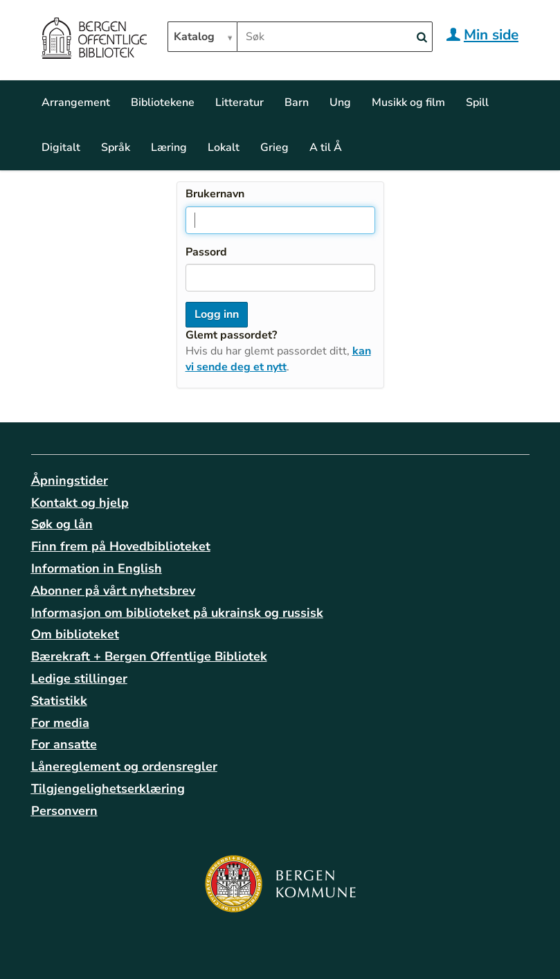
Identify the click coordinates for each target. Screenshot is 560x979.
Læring (169, 147)
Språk (116, 147)
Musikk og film (408, 102)
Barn (297, 102)
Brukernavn (215, 194)
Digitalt (61, 147)
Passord (206, 252)
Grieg (274, 147)
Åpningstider (70, 480)
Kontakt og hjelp (80, 503)
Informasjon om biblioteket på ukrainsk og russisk (177, 613)
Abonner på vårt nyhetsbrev (113, 591)
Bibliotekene (163, 102)
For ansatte (64, 744)
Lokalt (224, 147)
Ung (340, 102)
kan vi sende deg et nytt (278, 359)
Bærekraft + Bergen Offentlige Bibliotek (149, 656)
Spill (477, 102)
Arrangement (76, 102)
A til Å (326, 147)
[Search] (422, 38)
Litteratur (240, 102)
